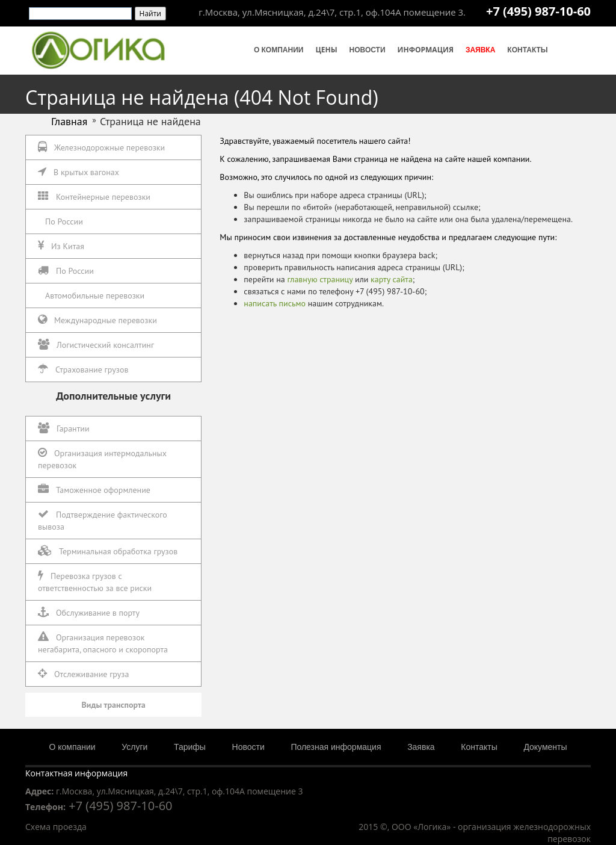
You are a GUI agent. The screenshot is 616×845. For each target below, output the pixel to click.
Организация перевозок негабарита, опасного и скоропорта (103, 643)
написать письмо (275, 303)
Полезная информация (336, 747)
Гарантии (64, 428)
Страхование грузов (83, 369)
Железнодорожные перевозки (101, 147)
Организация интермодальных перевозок (102, 459)
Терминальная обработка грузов (108, 551)
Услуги (134, 747)
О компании (279, 50)
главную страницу (320, 279)
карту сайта (392, 279)
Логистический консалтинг (96, 345)
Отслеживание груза (83, 674)
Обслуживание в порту (89, 612)
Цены (326, 50)
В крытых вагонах (79, 172)
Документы (545, 747)
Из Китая (61, 246)
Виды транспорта (114, 705)
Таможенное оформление (94, 490)
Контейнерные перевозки (94, 197)
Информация (426, 50)
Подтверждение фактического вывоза (103, 520)
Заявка (480, 50)
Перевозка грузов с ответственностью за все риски (95, 582)
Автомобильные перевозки (95, 296)
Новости (368, 50)
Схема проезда (56, 827)
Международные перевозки (97, 320)
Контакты (527, 50)
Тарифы (190, 747)
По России (64, 221)
